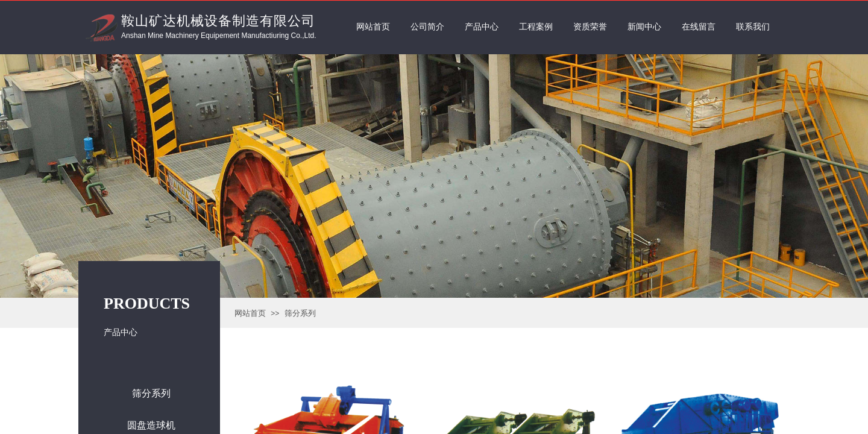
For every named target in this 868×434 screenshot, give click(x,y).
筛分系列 (300, 313)
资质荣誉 (590, 27)
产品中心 (482, 27)
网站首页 (250, 313)
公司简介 (427, 27)
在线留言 (699, 27)
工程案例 (536, 27)
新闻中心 (644, 27)
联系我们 (753, 27)
